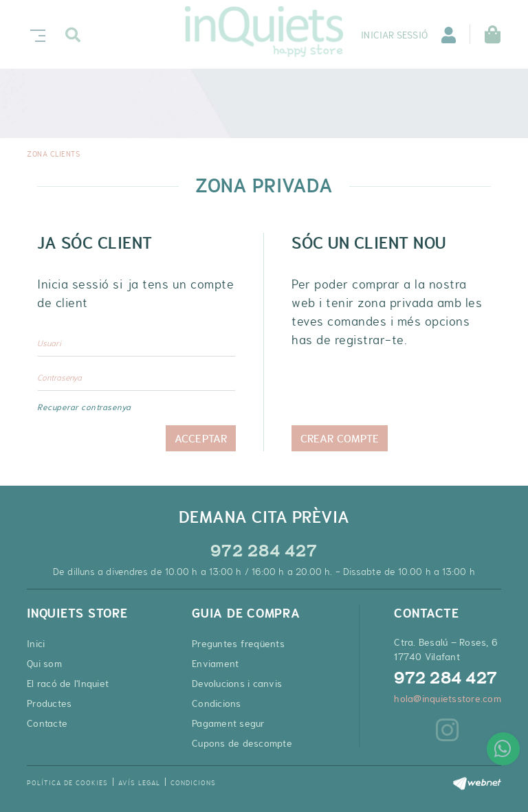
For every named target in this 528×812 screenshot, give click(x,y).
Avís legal (139, 783)
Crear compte (340, 438)
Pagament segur (229, 723)
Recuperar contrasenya (84, 407)
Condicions (217, 703)
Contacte (47, 723)
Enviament (215, 664)
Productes (49, 703)
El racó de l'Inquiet (68, 684)
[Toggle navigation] (35, 34)
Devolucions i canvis (237, 684)
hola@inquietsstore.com (448, 699)
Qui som (44, 664)
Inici (36, 644)
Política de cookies (67, 783)
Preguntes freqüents (238, 644)
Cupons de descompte (242, 743)
